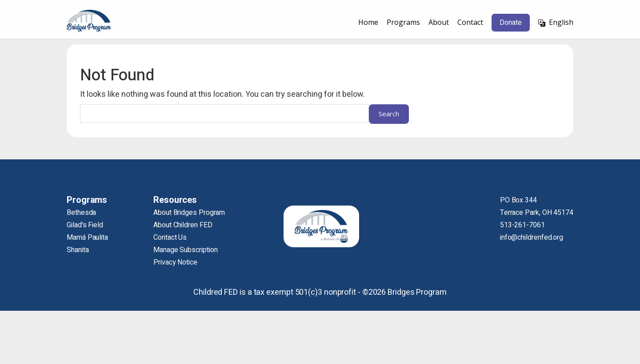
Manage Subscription (185, 250)
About (439, 22)
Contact (470, 22)
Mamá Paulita (87, 237)
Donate (511, 23)
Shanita (78, 250)
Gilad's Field (85, 225)
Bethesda (81, 213)
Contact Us (170, 237)
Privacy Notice (175, 262)
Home (368, 22)
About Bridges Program (189, 213)
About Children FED (183, 225)
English (561, 22)
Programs (403, 22)
